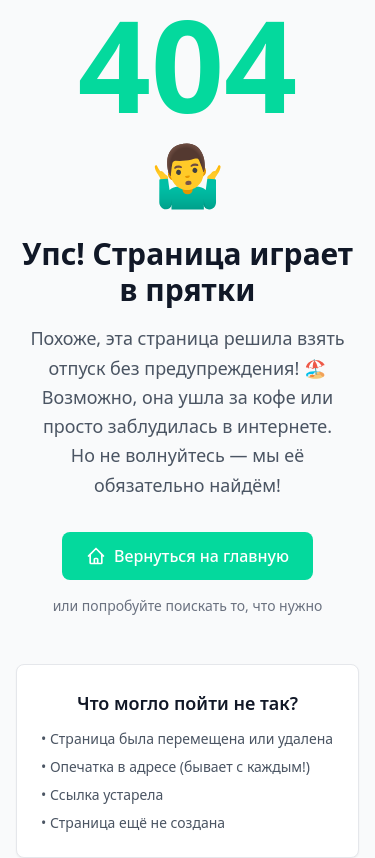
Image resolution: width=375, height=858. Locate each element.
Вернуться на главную (187, 556)
